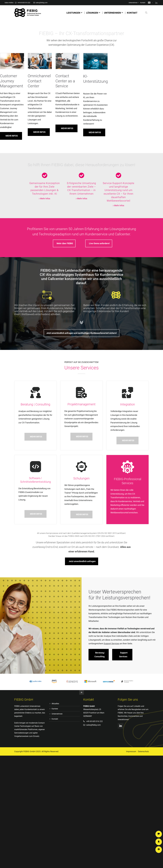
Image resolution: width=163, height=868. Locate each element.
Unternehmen (133, 3)
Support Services (130, 849)
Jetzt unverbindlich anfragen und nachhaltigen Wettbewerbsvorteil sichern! (81, 333)
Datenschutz (143, 751)
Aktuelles (55, 704)
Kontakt (143, 3)
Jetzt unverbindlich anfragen (118, 561)
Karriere (55, 709)
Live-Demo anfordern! (99, 243)
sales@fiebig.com (40, 3)
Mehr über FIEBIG (65, 243)
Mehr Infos (45, 199)
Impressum (131, 751)
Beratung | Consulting (100, 604)
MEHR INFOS (39, 108)
